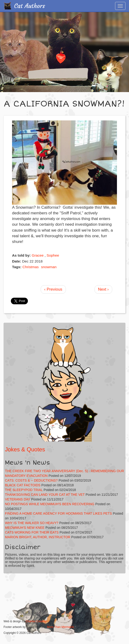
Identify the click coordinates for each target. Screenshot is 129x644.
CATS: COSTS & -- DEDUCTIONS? (31, 480)
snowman (49, 267)
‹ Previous (53, 289)
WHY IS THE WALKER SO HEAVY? (32, 523)
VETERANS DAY (18, 499)
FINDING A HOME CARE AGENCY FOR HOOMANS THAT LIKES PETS (58, 513)
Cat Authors (30, 6)
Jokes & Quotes (25, 449)
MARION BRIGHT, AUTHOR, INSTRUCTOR (38, 537)
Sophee (53, 255)
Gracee (38, 255)
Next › (103, 289)
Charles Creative (36, 621)
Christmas (31, 267)
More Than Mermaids (60, 627)
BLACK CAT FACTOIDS (23, 485)
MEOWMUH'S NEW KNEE (25, 528)
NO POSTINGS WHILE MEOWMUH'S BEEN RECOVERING (50, 504)
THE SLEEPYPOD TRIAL (24, 490)
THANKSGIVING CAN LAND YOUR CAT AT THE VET (45, 495)
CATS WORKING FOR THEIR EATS (32, 532)
